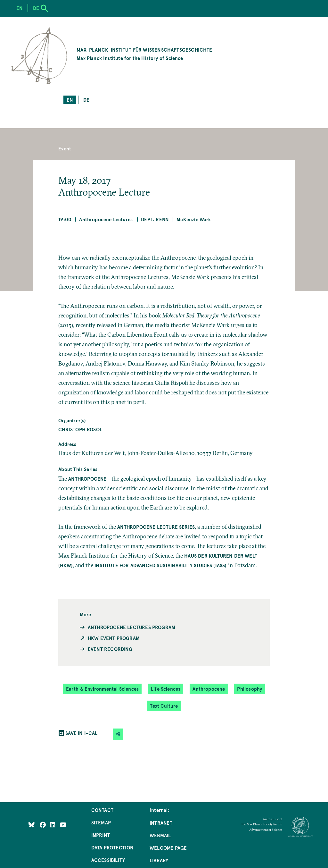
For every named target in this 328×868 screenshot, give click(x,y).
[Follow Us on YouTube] (63, 825)
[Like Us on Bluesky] (32, 825)
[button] (118, 734)
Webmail (160, 835)
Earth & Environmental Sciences (102, 689)
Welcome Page (168, 848)
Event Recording (110, 649)
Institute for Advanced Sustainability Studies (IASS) (160, 565)
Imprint (101, 835)
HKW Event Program (114, 638)
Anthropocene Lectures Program (131, 627)
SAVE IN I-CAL (81, 733)
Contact (102, 810)
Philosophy (250, 689)
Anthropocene (87, 479)
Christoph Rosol (80, 429)
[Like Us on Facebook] (43, 825)
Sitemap (101, 822)
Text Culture (164, 706)
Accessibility (108, 860)
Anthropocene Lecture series (156, 527)
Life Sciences (166, 689)
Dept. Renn (155, 219)
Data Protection (113, 847)
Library (159, 860)
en (70, 100)
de (86, 100)
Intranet (161, 823)
